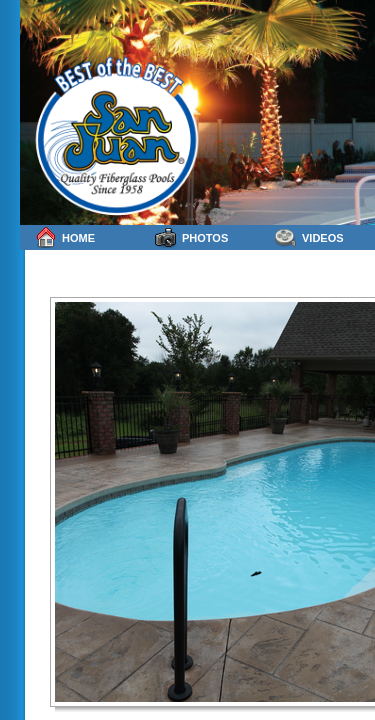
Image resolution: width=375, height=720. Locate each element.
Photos (191, 237)
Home (65, 237)
